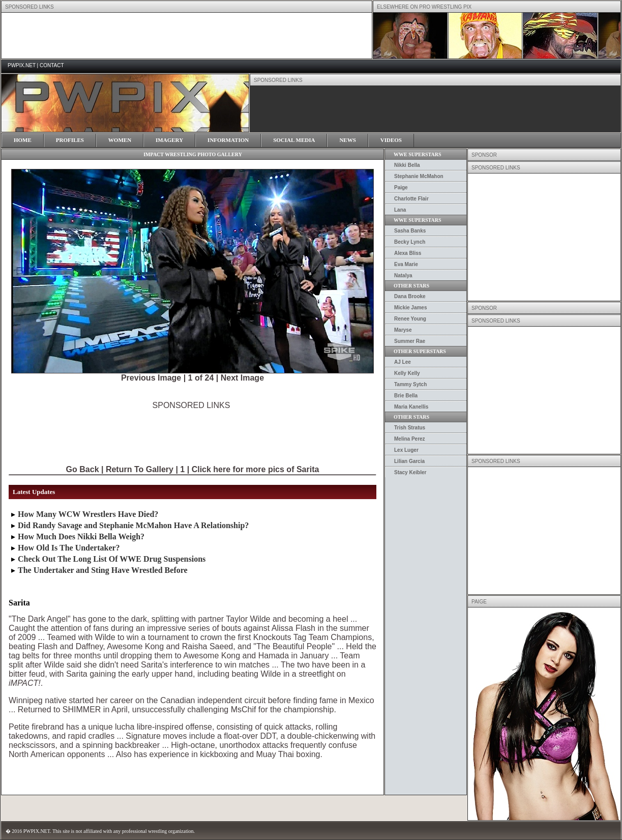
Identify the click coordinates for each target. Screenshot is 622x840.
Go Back (83, 469)
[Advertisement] (191, 433)
